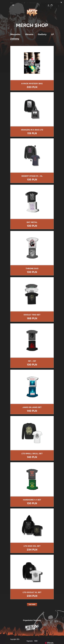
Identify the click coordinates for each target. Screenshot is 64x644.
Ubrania (29, 31)
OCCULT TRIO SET (32, 312)
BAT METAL (32, 219)
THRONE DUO (32, 266)
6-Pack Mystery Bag (32, 81)
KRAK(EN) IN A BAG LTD (32, 127)
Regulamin (30, 638)
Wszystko (15, 31)
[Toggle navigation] (13, 2)
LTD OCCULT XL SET (32, 589)
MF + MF (32, 358)
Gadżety (42, 31)
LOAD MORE (32, 602)
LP (52, 31)
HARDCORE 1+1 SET (32, 497)
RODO (36, 638)
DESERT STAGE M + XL (32, 173)
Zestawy (15, 36)
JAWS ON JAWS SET (32, 404)
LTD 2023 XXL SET (32, 543)
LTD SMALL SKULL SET (32, 451)
